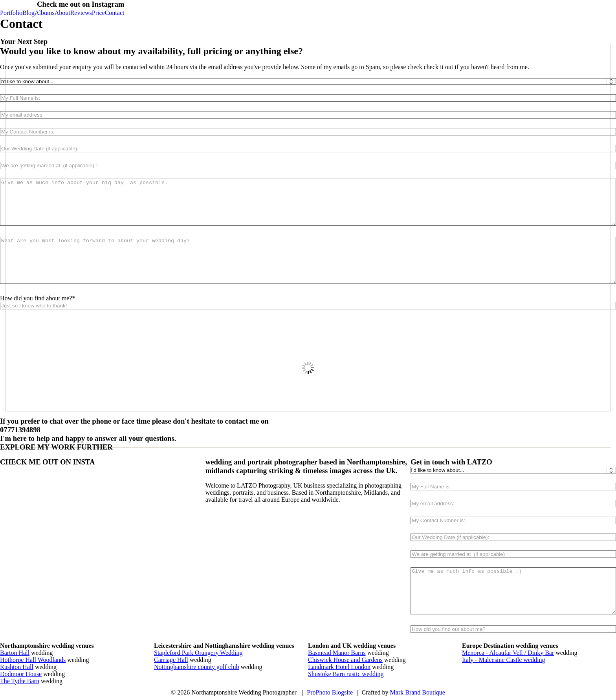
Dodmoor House (21, 674)
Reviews (81, 13)
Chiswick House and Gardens (345, 660)
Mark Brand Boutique (418, 692)
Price (98, 13)
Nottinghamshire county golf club (196, 667)
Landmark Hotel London (339, 667)
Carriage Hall (171, 660)
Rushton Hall (17, 667)
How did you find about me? (36, 298)
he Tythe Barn (22, 681)
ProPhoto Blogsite (330, 692)
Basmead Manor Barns (337, 653)
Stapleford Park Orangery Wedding (198, 653)
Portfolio (11, 13)
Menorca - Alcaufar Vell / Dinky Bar (508, 653)
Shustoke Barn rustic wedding (346, 674)
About (62, 13)
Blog (28, 13)
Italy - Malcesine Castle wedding (504, 660)
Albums (45, 13)
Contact (115, 13)
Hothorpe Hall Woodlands (33, 660)
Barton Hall (15, 653)
